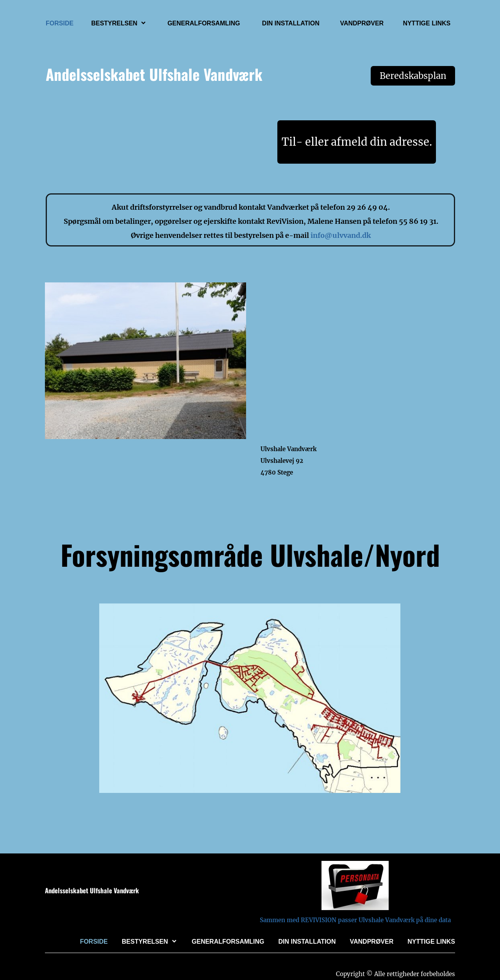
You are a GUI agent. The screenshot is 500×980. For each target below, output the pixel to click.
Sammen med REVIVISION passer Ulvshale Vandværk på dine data (355, 920)
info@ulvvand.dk (341, 235)
